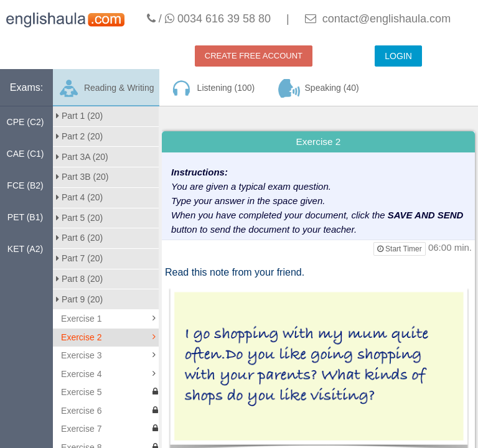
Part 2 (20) (79, 136)
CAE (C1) (26, 154)
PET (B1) (25, 217)
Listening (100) (212, 88)
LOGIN (398, 56)
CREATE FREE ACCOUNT (254, 56)
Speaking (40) (319, 88)
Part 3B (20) (82, 177)
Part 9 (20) (79, 299)
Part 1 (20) (79, 116)
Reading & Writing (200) (106, 93)
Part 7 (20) (79, 258)
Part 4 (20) (79, 197)
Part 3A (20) (82, 157)
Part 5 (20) (79, 218)
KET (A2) (25, 249)
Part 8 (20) (79, 279)
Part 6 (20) (79, 238)
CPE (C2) (26, 122)
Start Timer (400, 249)
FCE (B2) (25, 185)
